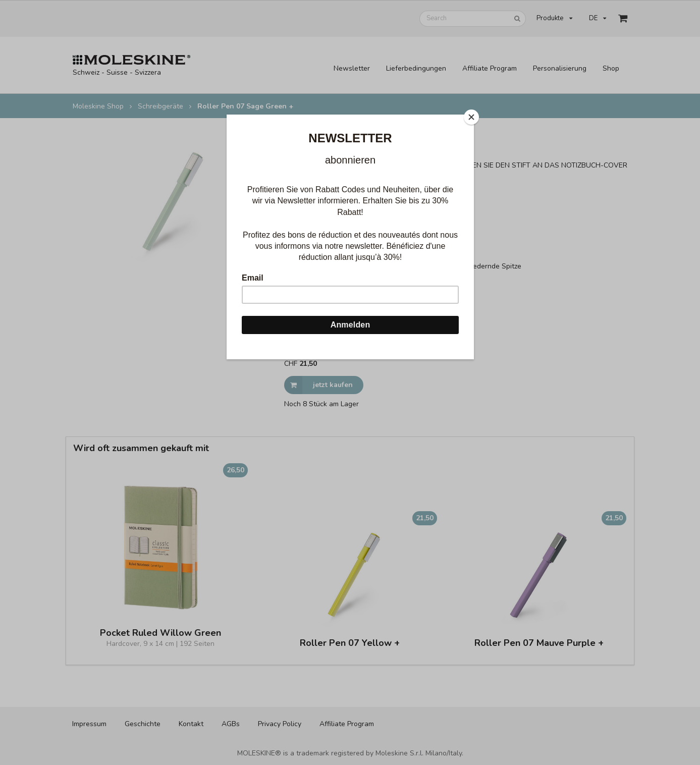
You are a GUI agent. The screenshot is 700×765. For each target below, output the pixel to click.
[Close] (471, 117)
